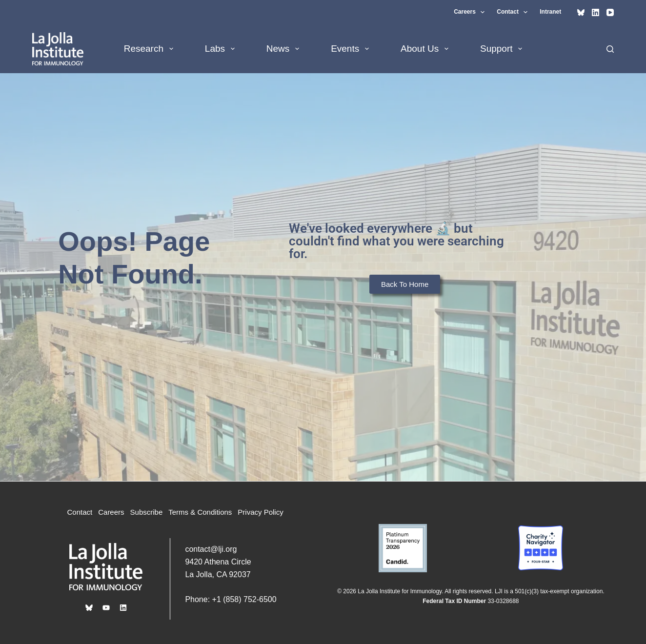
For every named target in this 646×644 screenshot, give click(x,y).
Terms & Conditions (200, 512)
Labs (222, 49)
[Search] (610, 49)
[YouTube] (610, 12)
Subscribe (147, 512)
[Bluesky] (581, 12)
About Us (426, 49)
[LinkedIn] (596, 12)
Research (151, 49)
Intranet (550, 12)
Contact (514, 12)
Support (503, 49)
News (285, 49)
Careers (471, 12)
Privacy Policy (260, 512)
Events (352, 49)
